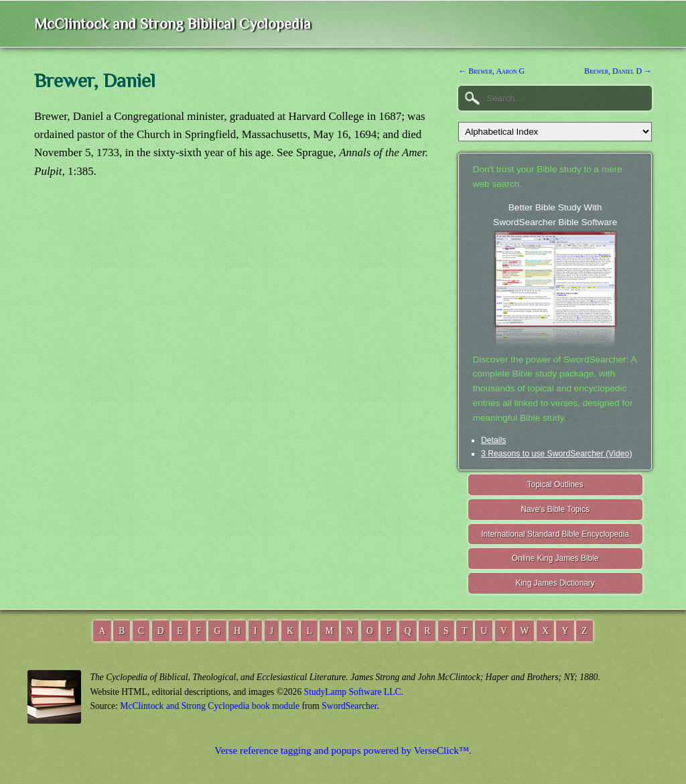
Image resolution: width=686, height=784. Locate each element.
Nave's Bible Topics (555, 509)
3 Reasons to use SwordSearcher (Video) (557, 454)
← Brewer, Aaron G (491, 71)
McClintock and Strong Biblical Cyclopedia (173, 24)
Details (493, 440)
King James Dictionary (555, 583)
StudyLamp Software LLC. (354, 692)
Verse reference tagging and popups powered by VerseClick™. (343, 750)
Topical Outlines (555, 484)
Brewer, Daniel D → (618, 71)
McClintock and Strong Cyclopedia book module (210, 706)
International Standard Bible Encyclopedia (555, 534)
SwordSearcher (349, 706)
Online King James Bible (555, 558)
